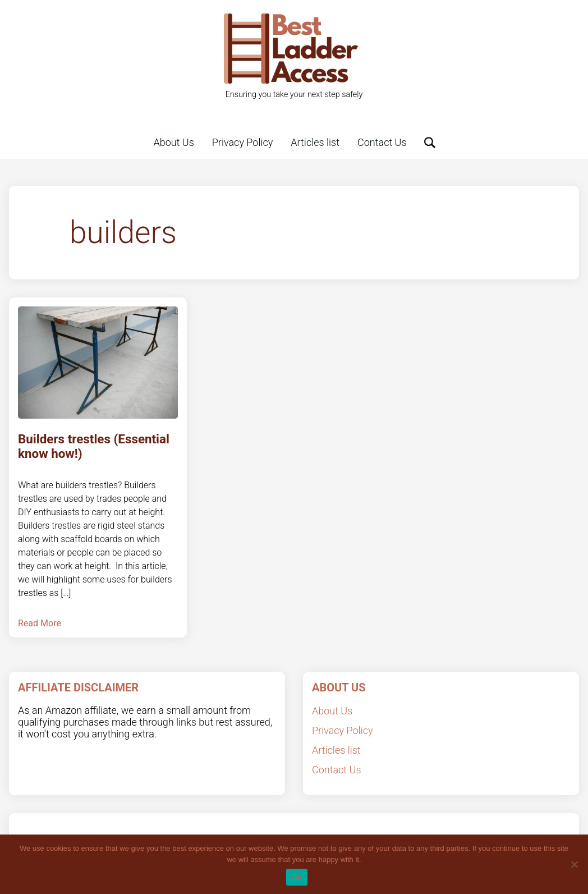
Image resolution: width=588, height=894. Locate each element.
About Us (173, 142)
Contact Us (382, 142)
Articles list (315, 142)
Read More (40, 623)
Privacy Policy (243, 142)
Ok (297, 877)
